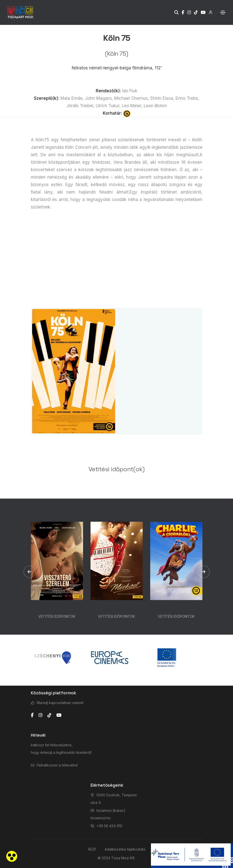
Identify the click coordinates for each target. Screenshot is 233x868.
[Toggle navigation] (223, 12)
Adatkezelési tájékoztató (125, 849)
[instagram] (41, 715)
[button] (30, 572)
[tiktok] (49, 715)
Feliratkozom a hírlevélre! (57, 765)
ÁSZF (92, 849)
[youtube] (59, 715)
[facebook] (32, 715)
